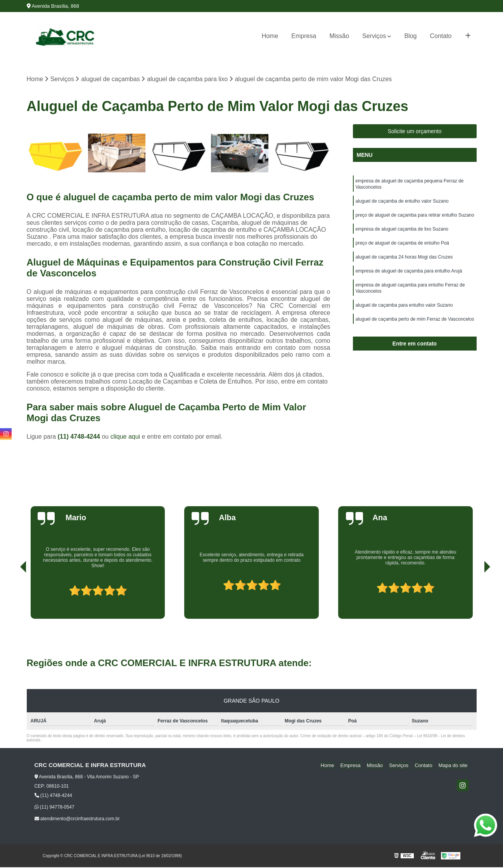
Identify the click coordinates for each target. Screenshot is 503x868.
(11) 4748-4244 (80, 437)
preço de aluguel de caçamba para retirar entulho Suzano (415, 219)
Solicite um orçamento (415, 132)
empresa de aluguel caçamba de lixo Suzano (402, 233)
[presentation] (12, 597)
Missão (339, 36)
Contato (441, 36)
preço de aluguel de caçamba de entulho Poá (403, 248)
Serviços (374, 36)
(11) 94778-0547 (54, 808)
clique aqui (125, 437)
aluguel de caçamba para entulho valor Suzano (404, 314)
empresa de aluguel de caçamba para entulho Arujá (409, 278)
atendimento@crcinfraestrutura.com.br (77, 819)
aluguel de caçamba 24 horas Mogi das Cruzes (404, 263)
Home (270, 36)
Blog (410, 36)
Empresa (304, 36)
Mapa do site (454, 766)
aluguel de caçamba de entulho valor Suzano (402, 204)
